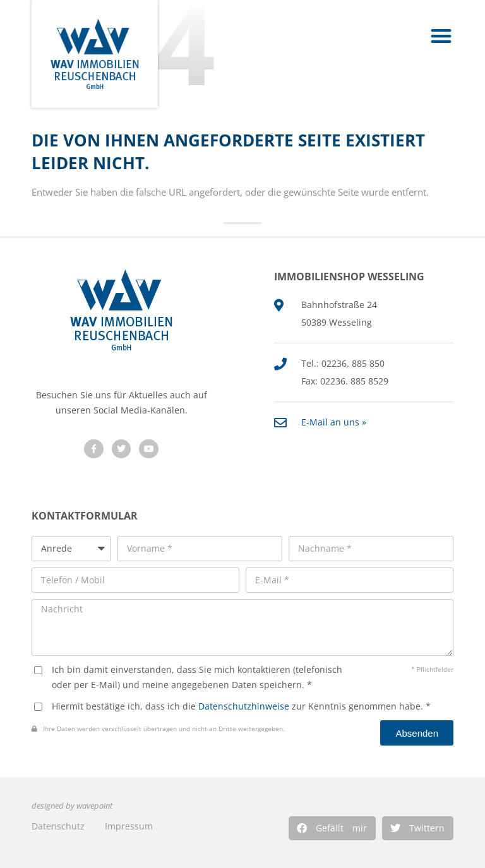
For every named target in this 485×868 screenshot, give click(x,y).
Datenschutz (58, 826)
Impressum (129, 826)
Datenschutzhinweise (244, 706)
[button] (332, 828)
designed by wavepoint (72, 806)
